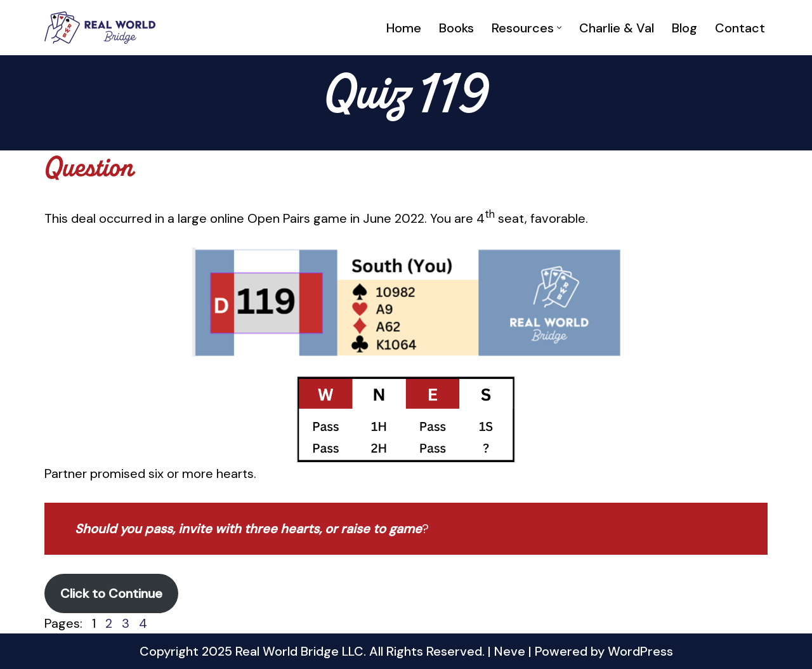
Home (404, 28)
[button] (559, 28)
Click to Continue (111, 593)
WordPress (640, 651)
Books (456, 28)
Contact (740, 28)
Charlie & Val (617, 28)
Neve (510, 651)
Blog (684, 28)
